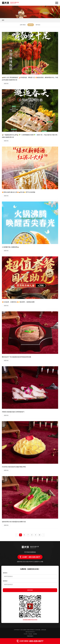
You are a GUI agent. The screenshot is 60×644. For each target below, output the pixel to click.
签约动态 (38, 25)
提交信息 (30, 590)
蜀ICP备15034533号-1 (30, 632)
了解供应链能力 (30, 636)
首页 (3, 20)
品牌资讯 (31, 25)
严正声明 (26, 634)
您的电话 (5, 581)
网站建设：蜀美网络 (33, 634)
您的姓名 (5, 573)
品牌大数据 (23, 25)
